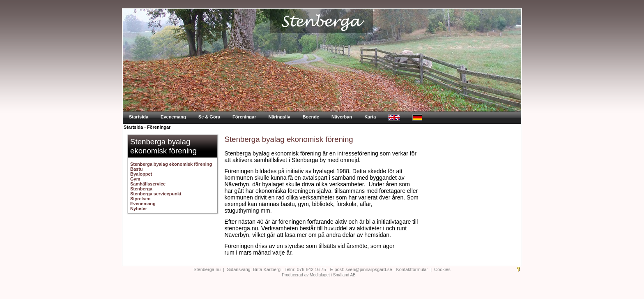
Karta (370, 117)
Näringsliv (279, 117)
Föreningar (244, 117)
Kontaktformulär (412, 269)
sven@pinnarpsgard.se (369, 269)
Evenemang (173, 117)
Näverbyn (342, 117)
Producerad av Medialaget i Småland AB (319, 275)
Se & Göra (209, 117)
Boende (311, 117)
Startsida (139, 117)
